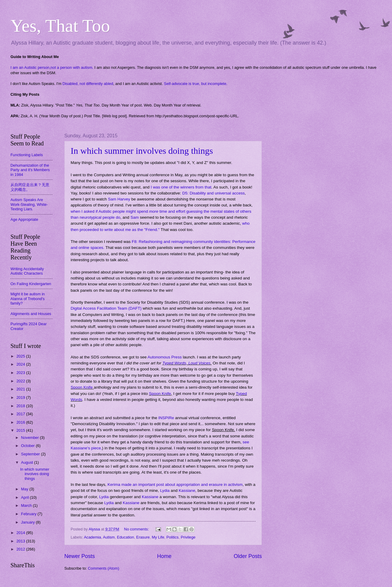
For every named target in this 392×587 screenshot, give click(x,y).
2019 (21, 397)
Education (126, 537)
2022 (21, 381)
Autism (109, 537)
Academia (92, 537)
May (25, 489)
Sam (135, 217)
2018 (21, 406)
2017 (21, 414)
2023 (21, 373)
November (30, 438)
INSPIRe (166, 418)
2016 (21, 422)
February (29, 514)
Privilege (188, 537)
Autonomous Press (165, 357)
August (28, 462)
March (27, 505)
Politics (173, 537)
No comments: (137, 529)
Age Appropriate (24, 219)
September (31, 454)
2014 (21, 533)
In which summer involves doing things (142, 151)
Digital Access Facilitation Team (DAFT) (106, 308)
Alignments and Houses (31, 314)
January (28, 522)
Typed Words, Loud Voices (187, 363)
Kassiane (187, 491)
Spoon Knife (82, 387)
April (25, 497)
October (28, 446)
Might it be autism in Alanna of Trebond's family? (28, 299)
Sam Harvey (119, 199)
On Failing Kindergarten (31, 284)
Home (164, 556)
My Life (158, 537)
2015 (21, 430)
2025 (21, 356)
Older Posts (248, 556)
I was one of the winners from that (181, 187)
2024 (21, 364)
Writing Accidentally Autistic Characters (27, 271)
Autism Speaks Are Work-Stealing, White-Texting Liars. (29, 204)
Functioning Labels (27, 155)
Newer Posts (80, 556)
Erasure (143, 537)
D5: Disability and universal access (214, 193)
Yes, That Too (60, 26)
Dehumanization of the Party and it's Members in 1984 (30, 170)
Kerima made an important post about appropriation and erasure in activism (175, 485)
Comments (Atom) (104, 568)
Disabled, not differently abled (88, 84)
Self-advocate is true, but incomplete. (196, 84)
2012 (21, 549)
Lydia (165, 491)
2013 (21, 541)
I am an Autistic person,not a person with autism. (52, 67)
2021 (21, 389)
